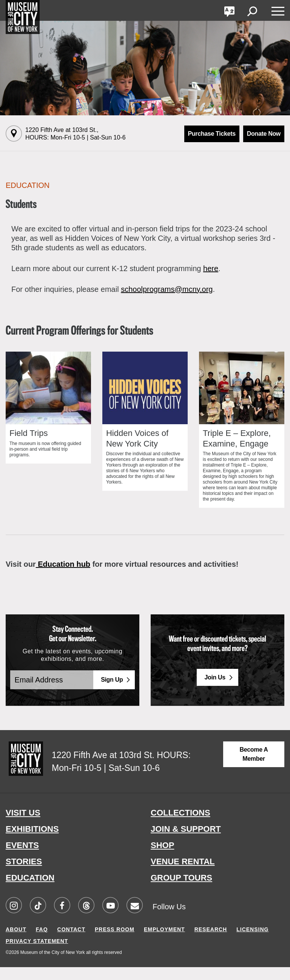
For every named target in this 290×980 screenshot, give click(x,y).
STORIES (24, 874)
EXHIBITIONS (32, 842)
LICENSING (252, 942)
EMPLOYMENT (164, 942)
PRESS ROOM (115, 942)
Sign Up (112, 692)
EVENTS (22, 858)
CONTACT (71, 942)
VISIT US (23, 826)
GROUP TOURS (181, 891)
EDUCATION (30, 891)
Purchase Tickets (212, 134)
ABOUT (16, 942)
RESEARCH (211, 942)
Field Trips (29, 446)
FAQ (42, 942)
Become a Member (254, 767)
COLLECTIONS (180, 826)
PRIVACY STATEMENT (37, 954)
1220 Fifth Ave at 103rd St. (76, 134)
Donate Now (264, 134)
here (211, 268)
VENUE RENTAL (183, 874)
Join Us (215, 690)
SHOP (162, 858)
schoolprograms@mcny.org (167, 289)
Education (28, 185)
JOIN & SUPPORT (186, 842)
